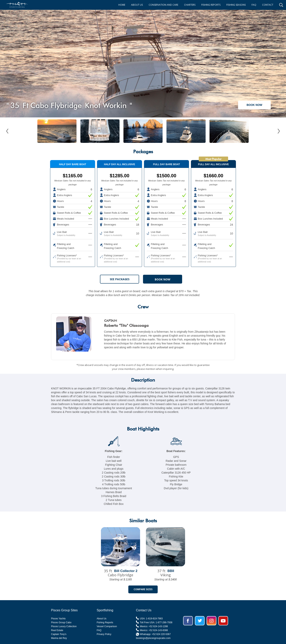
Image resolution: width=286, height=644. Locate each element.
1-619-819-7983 (154, 619)
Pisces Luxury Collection (64, 626)
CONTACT (268, 5)
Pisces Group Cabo (61, 622)
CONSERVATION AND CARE (163, 5)
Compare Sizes (143, 589)
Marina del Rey (59, 638)
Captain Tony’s (59, 634)
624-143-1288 (161, 626)
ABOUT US (137, 5)
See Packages (120, 279)
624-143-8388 (161, 630)
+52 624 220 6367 (161, 634)
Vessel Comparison (107, 626)
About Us (101, 619)
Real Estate (57, 630)
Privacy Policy (104, 634)
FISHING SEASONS (236, 5)
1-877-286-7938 (164, 622)
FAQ (254, 5)
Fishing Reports (105, 622)
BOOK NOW (254, 105)
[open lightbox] (143, 62)
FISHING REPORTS (211, 5)
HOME (122, 5)
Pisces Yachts (58, 619)
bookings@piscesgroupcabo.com (153, 638)
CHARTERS (190, 5)
